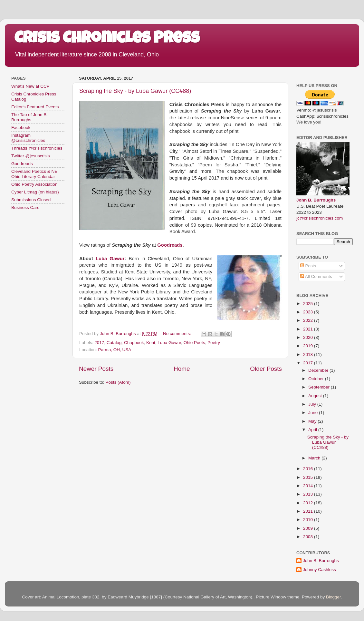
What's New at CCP (30, 86)
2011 (309, 511)
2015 (309, 477)
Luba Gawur (110, 259)
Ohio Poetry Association (34, 184)
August (316, 396)
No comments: (178, 334)
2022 (309, 320)
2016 (309, 469)
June (314, 413)
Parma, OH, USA (115, 350)
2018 (309, 355)
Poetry (214, 343)
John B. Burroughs (316, 200)
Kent (151, 343)
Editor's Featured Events (35, 107)
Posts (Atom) (118, 382)
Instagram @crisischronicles (28, 138)
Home (182, 369)
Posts (308, 266)
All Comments (316, 276)
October (317, 379)
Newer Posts (96, 369)
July (313, 404)
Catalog (114, 343)
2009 (309, 528)
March (315, 458)
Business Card (25, 207)
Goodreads (22, 164)
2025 (309, 304)
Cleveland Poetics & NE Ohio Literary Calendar (34, 174)
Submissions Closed (31, 200)
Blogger (333, 597)
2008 (309, 537)
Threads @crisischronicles (37, 148)
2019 (309, 346)
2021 (309, 329)
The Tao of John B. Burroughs (29, 117)
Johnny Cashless (319, 570)
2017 (99, 343)
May (313, 421)
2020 (309, 337)
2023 (309, 312)
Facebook (21, 128)
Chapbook (134, 343)
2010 (309, 520)
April (313, 430)
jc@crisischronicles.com (320, 218)
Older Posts (266, 369)
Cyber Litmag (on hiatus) (35, 192)
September (320, 387)
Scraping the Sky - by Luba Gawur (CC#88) (135, 91)
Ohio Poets (194, 343)
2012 (309, 503)
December (319, 370)
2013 (309, 494)
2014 (309, 486)
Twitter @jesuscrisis (30, 156)
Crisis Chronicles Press (107, 39)
